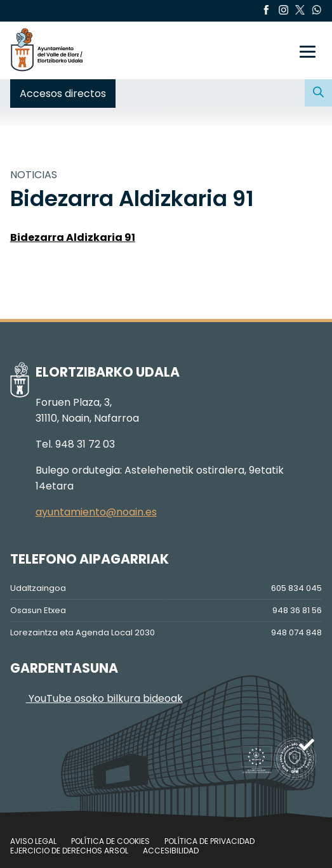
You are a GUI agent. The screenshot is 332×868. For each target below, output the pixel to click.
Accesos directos (63, 94)
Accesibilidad (171, 851)
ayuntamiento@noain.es (96, 512)
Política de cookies (110, 841)
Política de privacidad (209, 841)
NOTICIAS (34, 175)
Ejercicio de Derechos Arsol (69, 851)
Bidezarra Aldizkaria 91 (73, 237)
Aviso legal (33, 841)
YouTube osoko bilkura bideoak (96, 698)
